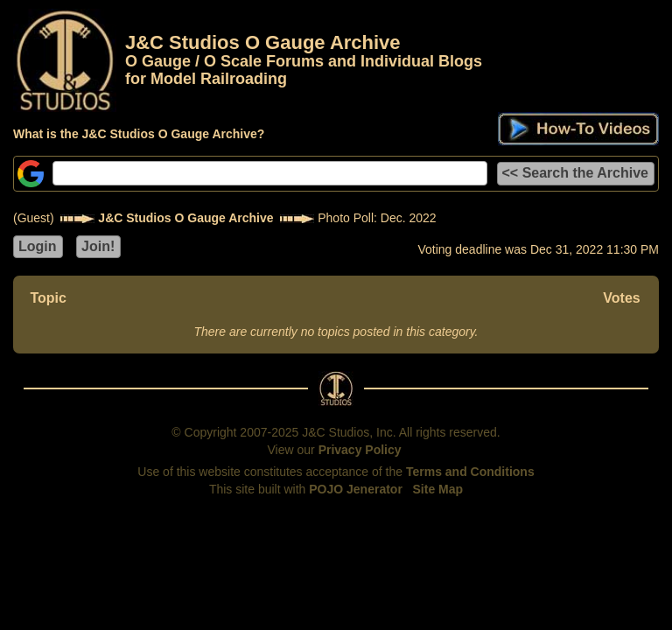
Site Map (438, 489)
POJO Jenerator (356, 489)
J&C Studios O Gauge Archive (185, 218)
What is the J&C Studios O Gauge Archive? (139, 134)
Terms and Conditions (470, 472)
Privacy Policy (360, 450)
